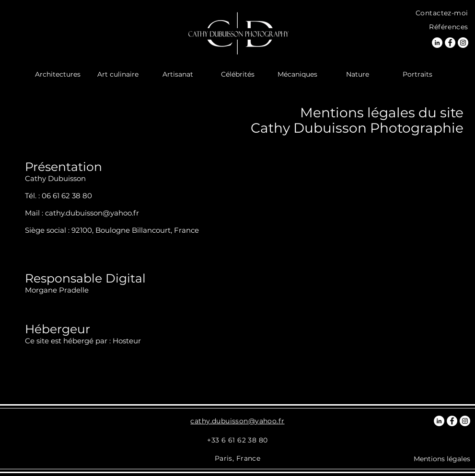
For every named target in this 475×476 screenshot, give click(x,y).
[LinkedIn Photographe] (437, 43)
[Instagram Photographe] (463, 43)
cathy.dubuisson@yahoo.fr (92, 213)
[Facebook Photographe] (450, 43)
